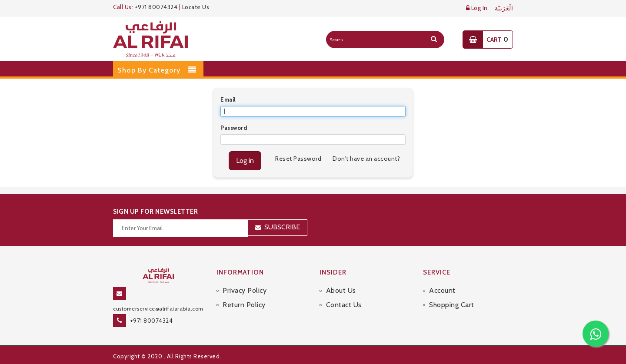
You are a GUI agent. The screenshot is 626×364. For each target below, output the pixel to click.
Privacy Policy (245, 290)
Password (234, 128)
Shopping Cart (452, 305)
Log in (245, 160)
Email (228, 99)
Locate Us (196, 7)
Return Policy (244, 305)
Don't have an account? (366, 159)
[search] (434, 40)
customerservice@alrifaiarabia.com (158, 309)
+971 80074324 (156, 7)
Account (442, 290)
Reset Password (298, 159)
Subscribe (282, 227)
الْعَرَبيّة (504, 8)
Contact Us (344, 305)
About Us (341, 290)
